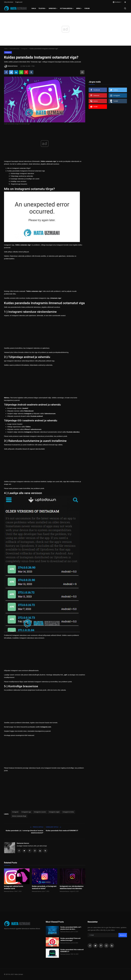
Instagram (24, 49)
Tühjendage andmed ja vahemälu (22, 176)
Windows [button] (53, 8)
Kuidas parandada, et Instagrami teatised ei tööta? (44, 888)
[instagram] (106, 946)
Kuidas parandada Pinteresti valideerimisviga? (70, 940)
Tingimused (19, 2)
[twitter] (95, 946)
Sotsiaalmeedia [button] (67, 8)
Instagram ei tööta (68, 812)
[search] (125, 8)
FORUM (87, 8)
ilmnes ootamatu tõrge (19, 816)
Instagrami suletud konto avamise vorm (14, 888)
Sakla (34, 8)
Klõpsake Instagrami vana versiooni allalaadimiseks (21, 670)
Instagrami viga (26, 812)
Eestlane (117, 2)
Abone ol (123, 935)
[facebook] (90, 946)
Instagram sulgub (54, 812)
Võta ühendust (9, 2)
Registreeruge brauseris (19, 184)
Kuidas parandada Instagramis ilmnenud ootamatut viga (26, 171)
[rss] (112, 946)
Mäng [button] (79, 8)
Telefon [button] (42, 8)
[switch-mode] (125, 2)
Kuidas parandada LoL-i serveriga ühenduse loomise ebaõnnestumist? (25, 832)
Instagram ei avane (40, 812)
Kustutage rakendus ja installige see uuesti (25, 179)
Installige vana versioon (18, 181)
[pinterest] (101, 946)
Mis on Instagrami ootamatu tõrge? (19, 168)
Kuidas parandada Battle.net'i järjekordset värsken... (71, 928)
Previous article (37, 827)
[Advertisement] (45, 274)
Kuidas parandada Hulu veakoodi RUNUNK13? (62, 831)
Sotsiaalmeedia (14, 49)
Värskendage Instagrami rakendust (22, 173)
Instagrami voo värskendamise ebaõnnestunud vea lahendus (72, 888)
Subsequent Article (53, 827)
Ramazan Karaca (23, 843)
